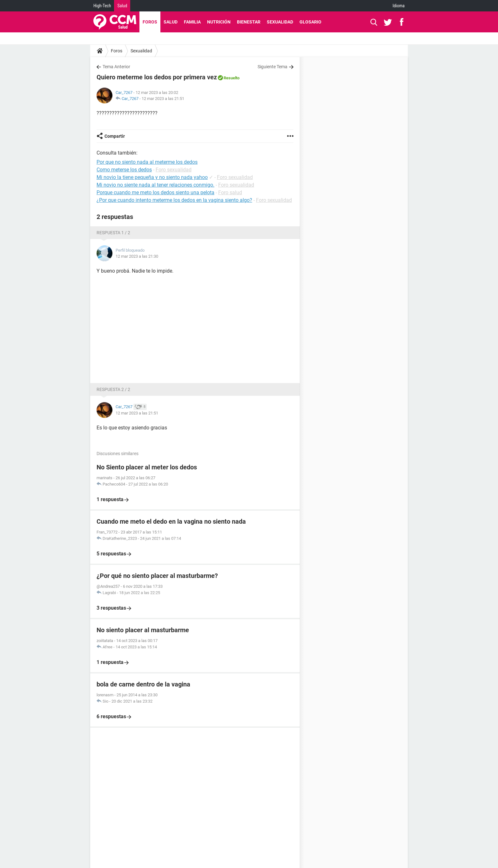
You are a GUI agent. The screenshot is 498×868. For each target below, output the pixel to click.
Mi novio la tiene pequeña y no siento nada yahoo (152, 177)
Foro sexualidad (174, 170)
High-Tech (102, 6)
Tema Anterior (116, 67)
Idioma (399, 6)
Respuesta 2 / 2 (113, 389)
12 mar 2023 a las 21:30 (137, 256)
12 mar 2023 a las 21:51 (163, 99)
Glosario (310, 22)
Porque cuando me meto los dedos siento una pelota (155, 192)
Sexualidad (280, 22)
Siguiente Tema (273, 67)
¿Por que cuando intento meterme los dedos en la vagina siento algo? (174, 200)
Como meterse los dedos (124, 170)
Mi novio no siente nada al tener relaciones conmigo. (155, 185)
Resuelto (232, 78)
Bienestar (249, 22)
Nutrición (219, 22)
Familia (192, 22)
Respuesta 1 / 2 (113, 233)
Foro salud (230, 192)
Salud (122, 6)
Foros (150, 22)
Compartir (115, 136)
